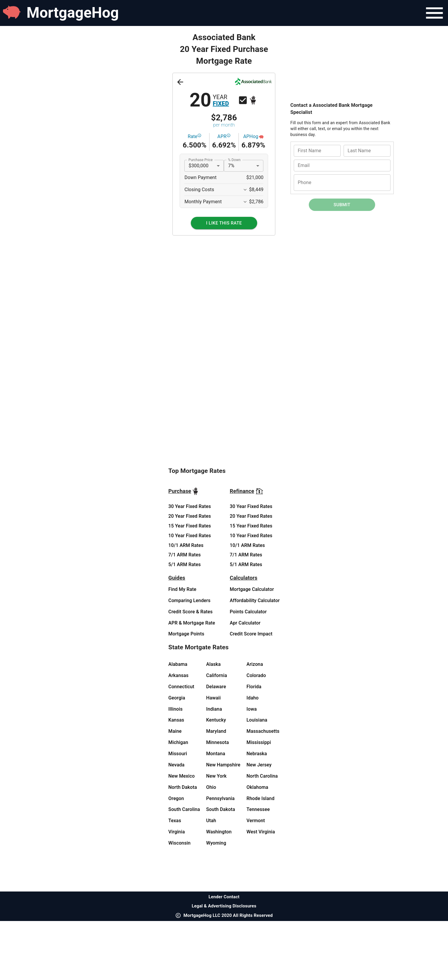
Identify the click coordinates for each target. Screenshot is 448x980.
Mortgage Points (186, 634)
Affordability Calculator (255, 600)
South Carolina (184, 809)
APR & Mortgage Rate (192, 623)
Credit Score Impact (251, 634)
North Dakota (183, 787)
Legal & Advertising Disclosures (224, 906)
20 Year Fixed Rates (190, 516)
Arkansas (178, 675)
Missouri (178, 754)
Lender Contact (224, 897)
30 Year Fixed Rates (190, 506)
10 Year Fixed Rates (190, 536)
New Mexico (182, 776)
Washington (219, 832)
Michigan (178, 742)
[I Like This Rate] (224, 223)
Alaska (213, 664)
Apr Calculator (245, 623)
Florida (254, 687)
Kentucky (216, 720)
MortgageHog (73, 13)
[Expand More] (245, 190)
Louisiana (257, 720)
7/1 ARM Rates (185, 555)
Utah (211, 821)
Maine (175, 731)
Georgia (177, 698)
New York (216, 776)
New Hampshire (223, 765)
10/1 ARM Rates (186, 545)
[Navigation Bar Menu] (434, 13)
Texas (175, 821)
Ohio (211, 787)
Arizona (255, 664)
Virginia (177, 832)
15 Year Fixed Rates (190, 526)
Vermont (256, 821)
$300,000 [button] (198, 166)
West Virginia (261, 832)
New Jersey (259, 765)
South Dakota (221, 809)
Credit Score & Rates (191, 612)
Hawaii (214, 698)
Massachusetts (263, 731)
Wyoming (216, 843)
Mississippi (259, 742)
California (217, 675)
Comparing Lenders (189, 600)
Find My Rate (182, 589)
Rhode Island (261, 798)
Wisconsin (179, 843)
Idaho (253, 698)
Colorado (256, 675)
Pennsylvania (220, 798)
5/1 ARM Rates (185, 564)
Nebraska (257, 754)
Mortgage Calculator (252, 589)
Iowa (252, 709)
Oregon (176, 798)
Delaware (216, 687)
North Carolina (262, 776)
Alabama (178, 664)
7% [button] (231, 166)
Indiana (214, 709)
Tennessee (258, 809)
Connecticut (181, 687)
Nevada (177, 765)
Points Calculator (248, 612)
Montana (216, 754)
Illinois (175, 709)
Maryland (216, 731)
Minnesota (218, 742)
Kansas (176, 720)
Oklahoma (257, 787)
